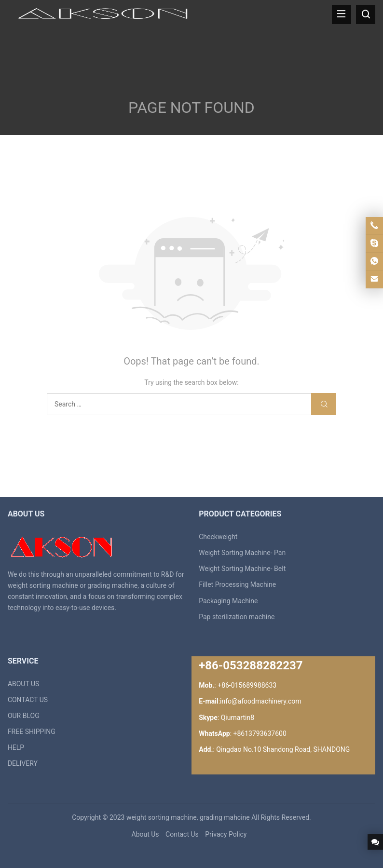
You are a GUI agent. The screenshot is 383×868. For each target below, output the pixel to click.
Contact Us (182, 834)
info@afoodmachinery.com (260, 701)
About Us (145, 834)
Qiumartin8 (238, 718)
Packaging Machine (228, 601)
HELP (16, 747)
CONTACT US (28, 700)
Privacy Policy (226, 834)
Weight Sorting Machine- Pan (242, 553)
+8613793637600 (260, 733)
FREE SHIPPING (32, 732)
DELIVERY (23, 763)
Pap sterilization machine (237, 617)
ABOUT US (24, 684)
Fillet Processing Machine (237, 584)
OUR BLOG (24, 716)
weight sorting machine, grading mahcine (188, 817)
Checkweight (218, 537)
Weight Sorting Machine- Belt (242, 569)
